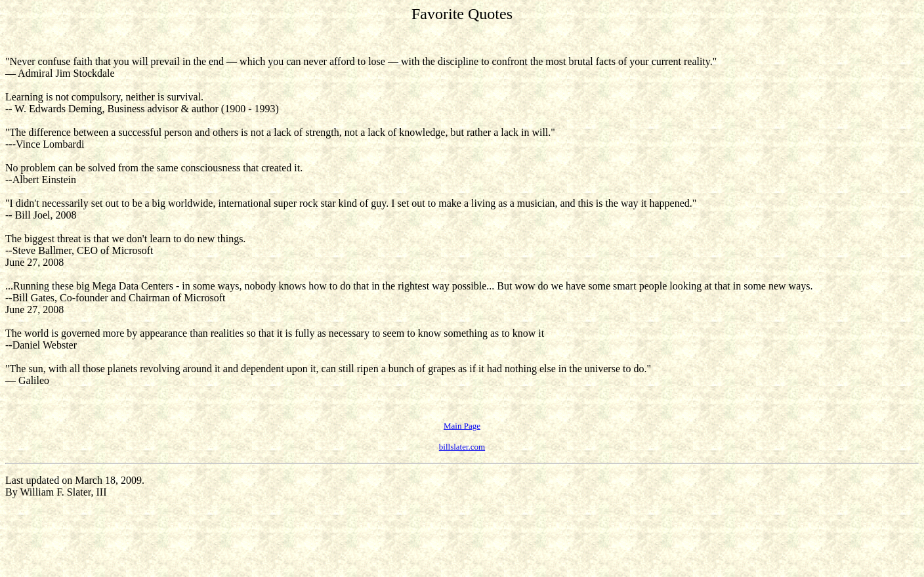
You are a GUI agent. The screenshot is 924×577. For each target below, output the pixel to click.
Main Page (462, 426)
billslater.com (462, 447)
